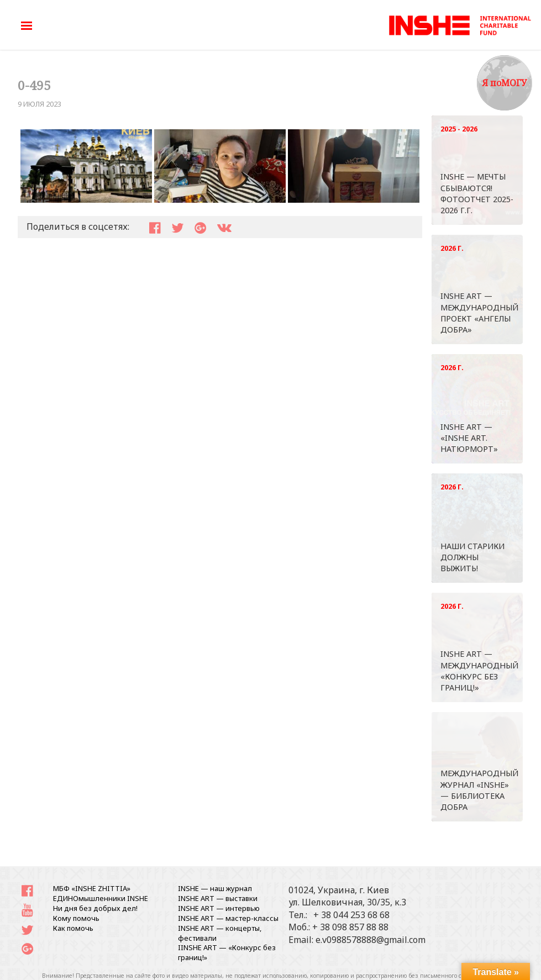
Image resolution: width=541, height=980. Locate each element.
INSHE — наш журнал (215, 888)
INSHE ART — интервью (219, 908)
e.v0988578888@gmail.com (371, 940)
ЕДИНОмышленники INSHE (101, 898)
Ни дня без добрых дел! (95, 908)
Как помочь (73, 928)
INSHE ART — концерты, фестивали (220, 933)
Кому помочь (76, 918)
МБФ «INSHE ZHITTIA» (92, 888)
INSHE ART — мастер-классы (228, 918)
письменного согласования (459, 976)
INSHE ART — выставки (218, 898)
